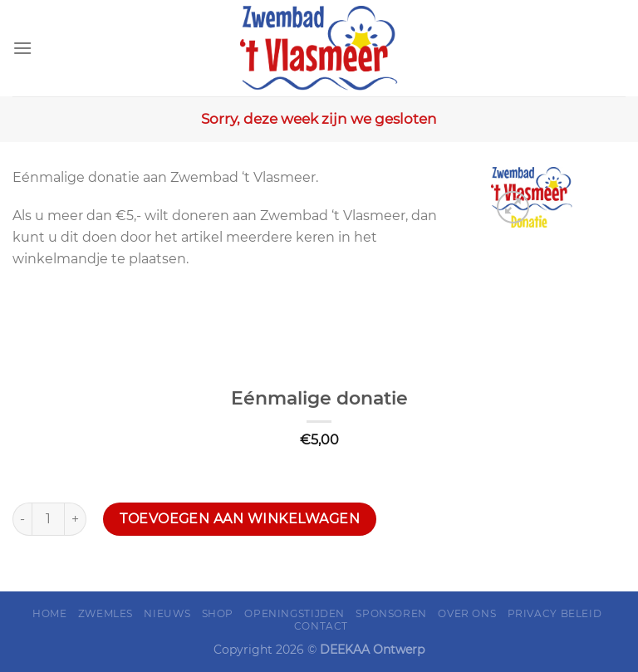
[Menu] (22, 48)
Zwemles (106, 613)
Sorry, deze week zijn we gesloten (319, 119)
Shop (218, 613)
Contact (321, 626)
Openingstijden (294, 613)
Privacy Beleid (555, 613)
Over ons (467, 613)
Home (49, 613)
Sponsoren (391, 613)
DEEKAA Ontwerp (372, 650)
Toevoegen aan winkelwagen (240, 519)
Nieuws (167, 613)
